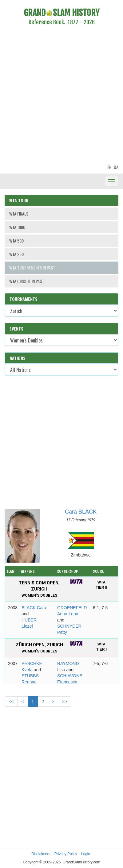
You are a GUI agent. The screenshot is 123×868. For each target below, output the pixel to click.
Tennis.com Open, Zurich (39, 589)
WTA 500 (16, 241)
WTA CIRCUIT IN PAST (27, 281)
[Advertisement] (58, 96)
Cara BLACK (81, 512)
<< (11, 702)
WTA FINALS (19, 214)
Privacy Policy (66, 854)
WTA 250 (16, 254)
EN (109, 167)
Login (86, 854)
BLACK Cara (34, 608)
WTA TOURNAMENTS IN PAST (32, 268)
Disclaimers (41, 854)
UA (116, 167)
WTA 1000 (17, 227)
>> (64, 702)
